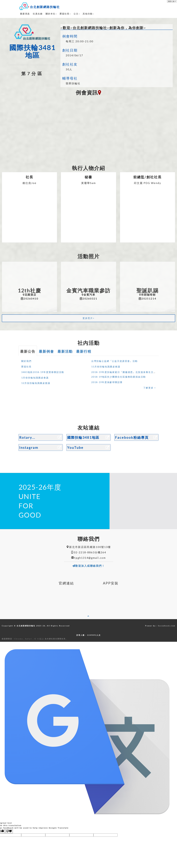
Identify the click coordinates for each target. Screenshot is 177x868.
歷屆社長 (65, 14)
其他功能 (88, 14)
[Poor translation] (9, 831)
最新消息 (25, 14)
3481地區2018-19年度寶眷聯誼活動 (43, 372)
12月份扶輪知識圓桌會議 (36, 383)
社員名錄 (38, 14)
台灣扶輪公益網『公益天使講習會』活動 (114, 361)
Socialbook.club (167, 626)
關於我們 (26, 361)
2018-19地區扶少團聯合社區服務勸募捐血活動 (119, 377)
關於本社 (51, 14)
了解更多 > (150, 388)
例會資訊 (88, 93)
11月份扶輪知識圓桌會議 (106, 367)
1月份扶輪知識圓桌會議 (35, 378)
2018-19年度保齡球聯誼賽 (107, 382)
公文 (77, 14)
